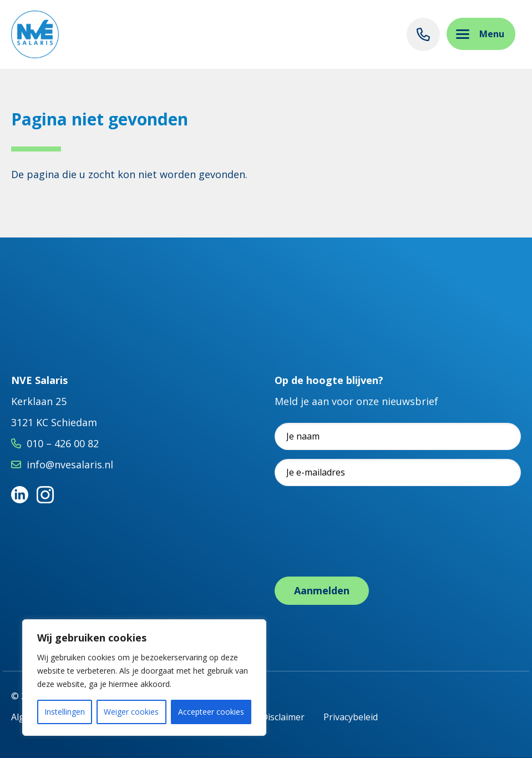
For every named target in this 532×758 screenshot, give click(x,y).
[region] (144, 678)
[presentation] (359, 543)
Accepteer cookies (211, 712)
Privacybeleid (351, 717)
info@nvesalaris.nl (70, 464)
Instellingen (65, 712)
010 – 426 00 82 (63, 443)
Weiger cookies (131, 712)
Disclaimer (283, 717)
